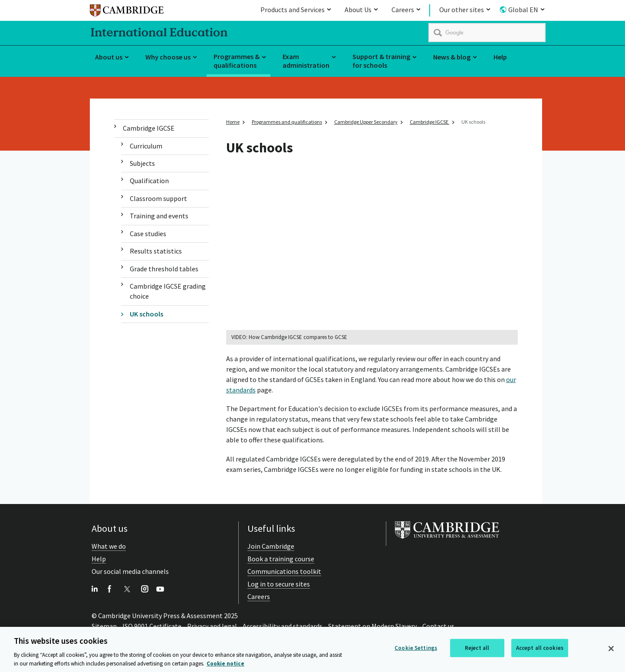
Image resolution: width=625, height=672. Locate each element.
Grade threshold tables (164, 269)
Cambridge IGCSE (149, 128)
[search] (487, 33)
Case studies (148, 234)
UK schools (146, 314)
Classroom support (158, 198)
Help (500, 57)
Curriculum (146, 146)
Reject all (477, 650)
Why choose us (168, 57)
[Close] (611, 650)
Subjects (142, 163)
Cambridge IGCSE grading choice (168, 291)
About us (109, 57)
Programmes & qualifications (237, 61)
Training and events (159, 216)
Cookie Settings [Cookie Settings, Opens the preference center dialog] (416, 650)
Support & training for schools (381, 61)
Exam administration (306, 61)
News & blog (452, 57)
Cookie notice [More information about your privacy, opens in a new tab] (225, 665)
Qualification (149, 181)
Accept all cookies (540, 650)
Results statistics (156, 251)
